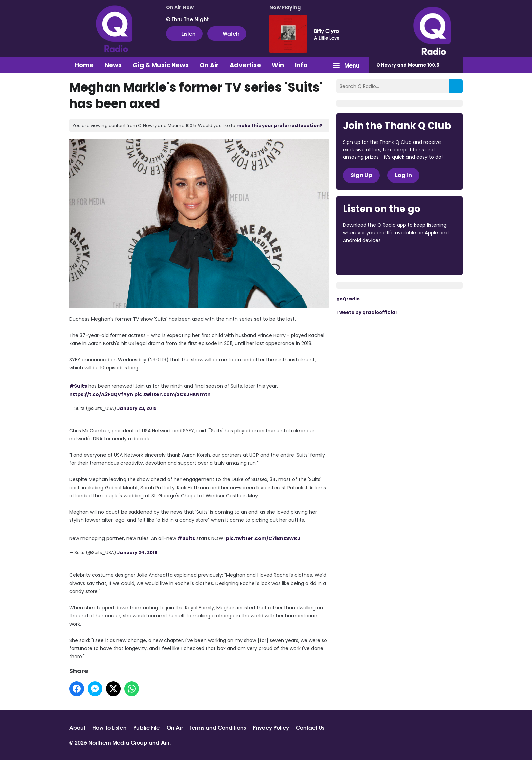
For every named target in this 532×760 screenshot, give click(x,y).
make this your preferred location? (279, 125)
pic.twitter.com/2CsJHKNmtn (173, 394)
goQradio (348, 299)
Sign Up (361, 175)
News (113, 65)
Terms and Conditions (218, 727)
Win (278, 65)
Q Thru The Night (187, 19)
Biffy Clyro (326, 31)
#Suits (78, 386)
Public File (147, 727)
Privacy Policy (271, 727)
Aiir (165, 742)
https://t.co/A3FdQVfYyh (101, 394)
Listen (184, 33)
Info (301, 65)
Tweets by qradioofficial (366, 312)
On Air (209, 65)
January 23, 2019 (137, 408)
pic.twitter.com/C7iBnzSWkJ (263, 538)
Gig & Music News (161, 65)
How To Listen (109, 727)
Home (84, 65)
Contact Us (310, 727)
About (77, 727)
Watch (227, 33)
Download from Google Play (426, 259)
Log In (403, 175)
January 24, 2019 (137, 553)
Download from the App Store (369, 259)
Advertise (245, 65)
